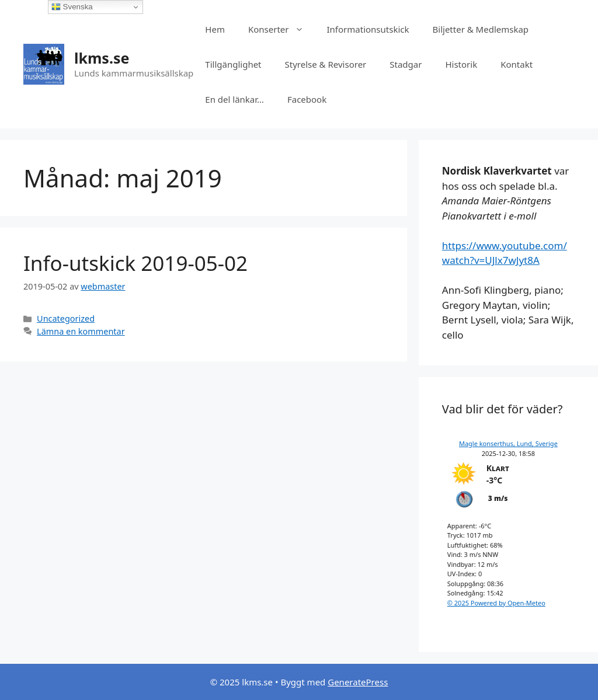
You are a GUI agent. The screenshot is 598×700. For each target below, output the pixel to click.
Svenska (72, 7)
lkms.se (102, 58)
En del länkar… (234, 99)
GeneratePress (358, 682)
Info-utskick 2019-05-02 (135, 263)
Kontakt (517, 64)
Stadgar (406, 64)
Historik (461, 64)
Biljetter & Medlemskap (481, 29)
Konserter (282, 29)
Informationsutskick (368, 29)
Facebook (307, 99)
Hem (215, 29)
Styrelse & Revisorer (326, 64)
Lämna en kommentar (81, 331)
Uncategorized (66, 318)
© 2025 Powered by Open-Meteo (496, 603)
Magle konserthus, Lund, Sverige (508, 443)
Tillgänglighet (233, 64)
